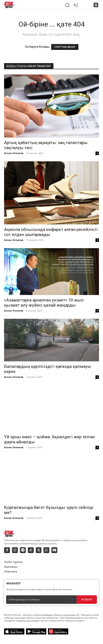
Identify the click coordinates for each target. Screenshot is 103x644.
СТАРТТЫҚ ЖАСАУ (65, 47)
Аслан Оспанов (14, 153)
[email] (41, 600)
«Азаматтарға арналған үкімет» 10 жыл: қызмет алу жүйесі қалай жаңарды (44, 303)
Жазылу (87, 599)
